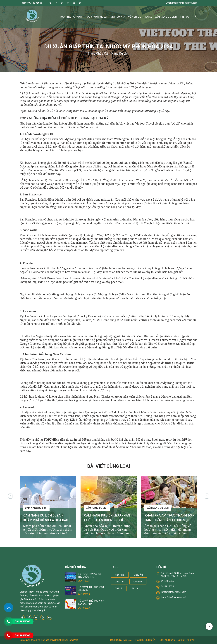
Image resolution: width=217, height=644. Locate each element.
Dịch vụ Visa (118, 17)
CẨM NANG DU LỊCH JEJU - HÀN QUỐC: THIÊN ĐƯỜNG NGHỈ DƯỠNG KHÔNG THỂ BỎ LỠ (107, 520)
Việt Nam (120, 575)
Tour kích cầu (167, 640)
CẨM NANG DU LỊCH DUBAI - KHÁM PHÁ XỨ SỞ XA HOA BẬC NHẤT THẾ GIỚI (46, 520)
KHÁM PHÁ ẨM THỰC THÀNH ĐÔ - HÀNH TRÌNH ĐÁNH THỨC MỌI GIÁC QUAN (169, 520)
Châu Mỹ (138, 582)
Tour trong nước (71, 17)
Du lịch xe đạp (186, 640)
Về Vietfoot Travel (140, 17)
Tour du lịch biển (145, 640)
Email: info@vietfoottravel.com (182, 3)
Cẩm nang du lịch (166, 17)
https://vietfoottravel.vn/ (173, 597)
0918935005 (167, 581)
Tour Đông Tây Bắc (121, 640)
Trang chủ (95, 53)
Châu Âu (138, 575)
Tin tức (185, 17)
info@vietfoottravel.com (174, 592)
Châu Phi (119, 582)
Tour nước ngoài (96, 17)
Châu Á (119, 588)
